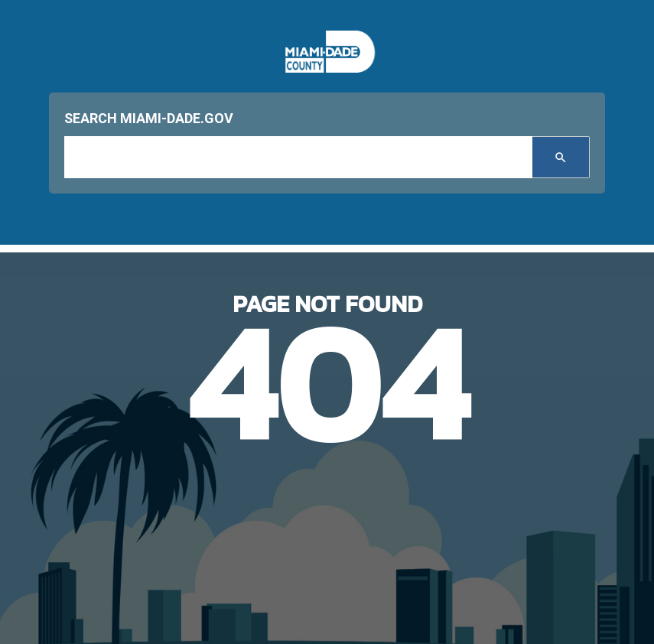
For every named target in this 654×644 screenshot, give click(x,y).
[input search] (298, 157)
